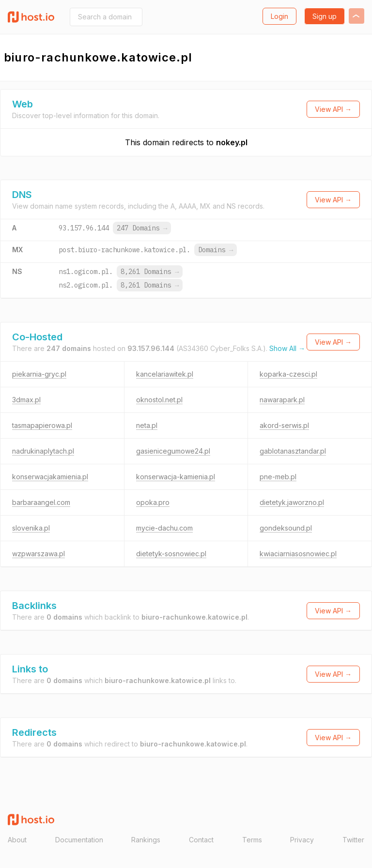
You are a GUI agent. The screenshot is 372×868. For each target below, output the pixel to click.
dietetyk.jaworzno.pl (292, 502)
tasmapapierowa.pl (42, 425)
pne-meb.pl (278, 477)
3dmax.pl (26, 400)
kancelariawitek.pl (165, 374)
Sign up (325, 16)
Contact (201, 840)
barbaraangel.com (41, 502)
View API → (333, 109)
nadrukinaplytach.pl (43, 451)
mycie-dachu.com (164, 528)
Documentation (79, 840)
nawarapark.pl (282, 400)
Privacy (302, 840)
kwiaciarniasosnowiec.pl (298, 554)
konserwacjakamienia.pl (50, 477)
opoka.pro (153, 502)
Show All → (287, 348)
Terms (252, 840)
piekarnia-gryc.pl (39, 374)
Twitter (353, 840)
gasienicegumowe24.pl (173, 451)
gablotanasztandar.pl (293, 451)
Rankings (146, 840)
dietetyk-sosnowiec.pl (171, 554)
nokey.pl (232, 142)
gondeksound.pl (286, 528)
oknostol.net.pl (159, 400)
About (17, 840)
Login (279, 16)
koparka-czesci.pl (288, 374)
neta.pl (147, 425)
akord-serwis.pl (284, 425)
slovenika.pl (31, 528)
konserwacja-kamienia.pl (176, 477)
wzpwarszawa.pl (39, 554)
